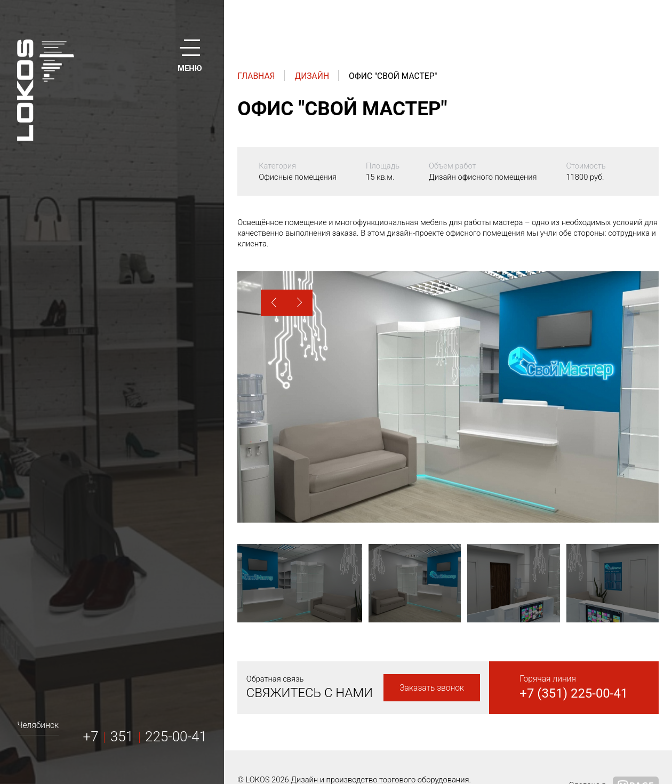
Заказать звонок (432, 688)
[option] (448, 397)
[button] (274, 303)
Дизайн (312, 76)
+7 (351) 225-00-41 (574, 693)
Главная (256, 76)
